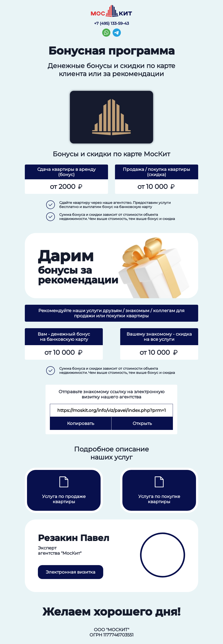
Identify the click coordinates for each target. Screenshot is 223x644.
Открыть (142, 423)
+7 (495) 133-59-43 (111, 23)
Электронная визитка (71, 572)
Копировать (81, 423)
